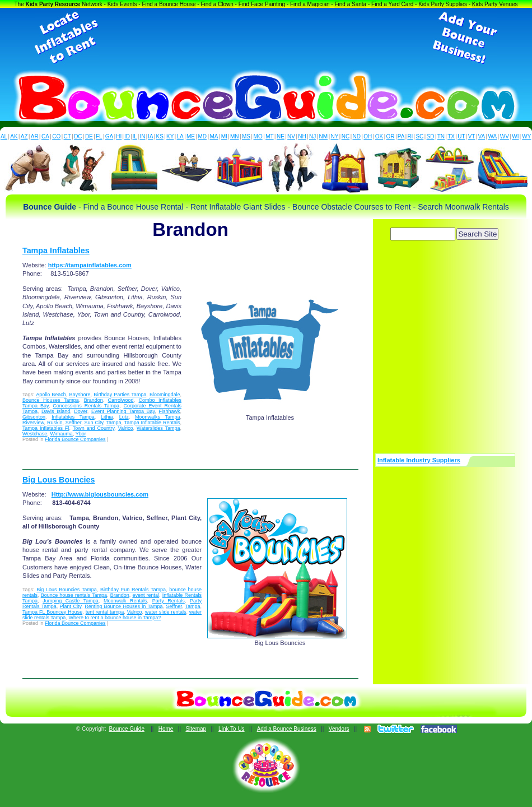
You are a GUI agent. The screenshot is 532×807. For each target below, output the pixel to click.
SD (431, 136)
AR (35, 136)
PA (401, 136)
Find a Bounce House (169, 4)
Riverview (33, 423)
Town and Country (94, 428)
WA (493, 136)
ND (357, 136)
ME (191, 136)
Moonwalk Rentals (125, 601)
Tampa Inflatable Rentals (152, 423)
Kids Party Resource (53, 4)
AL (4, 136)
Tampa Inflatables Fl (46, 428)
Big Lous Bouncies (59, 480)
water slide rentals (166, 612)
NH (302, 136)
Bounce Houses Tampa (51, 400)
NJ (312, 136)
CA (45, 136)
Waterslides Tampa (158, 428)
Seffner (73, 423)
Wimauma (61, 434)
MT (269, 136)
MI (224, 136)
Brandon (94, 400)
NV (291, 136)
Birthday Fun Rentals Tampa (133, 590)
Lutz (124, 417)
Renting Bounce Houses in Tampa (123, 606)
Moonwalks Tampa (158, 417)
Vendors (339, 729)
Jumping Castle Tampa (71, 601)
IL (135, 136)
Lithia (107, 417)
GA (109, 136)
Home (166, 729)
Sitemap (196, 729)
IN (142, 136)
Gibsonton (34, 417)
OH (368, 136)
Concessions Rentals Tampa (86, 406)
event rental (146, 595)
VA (482, 136)
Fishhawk (169, 411)
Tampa (113, 423)
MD (203, 136)
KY (170, 136)
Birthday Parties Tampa (120, 395)
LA (180, 136)
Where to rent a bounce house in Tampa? (115, 618)
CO (56, 136)
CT (67, 136)
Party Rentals (169, 601)
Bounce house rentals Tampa (74, 595)
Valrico (126, 428)
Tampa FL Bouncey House (52, 612)
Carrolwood (121, 400)
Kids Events (122, 4)
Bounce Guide (127, 729)
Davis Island (56, 411)
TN (441, 136)
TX (451, 136)
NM (324, 136)
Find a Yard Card (392, 4)
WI (515, 136)
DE (89, 136)
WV (505, 136)
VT (472, 136)
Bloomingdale (165, 395)
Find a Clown (217, 4)
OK (379, 136)
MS (246, 136)
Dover (81, 411)
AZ (24, 136)
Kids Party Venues (495, 4)
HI (119, 136)
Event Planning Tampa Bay (123, 411)
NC (346, 136)
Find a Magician (310, 4)
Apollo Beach (51, 395)
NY (334, 136)
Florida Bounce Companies (75, 439)
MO (258, 136)
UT (461, 136)
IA (150, 136)
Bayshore (80, 395)
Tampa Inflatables (56, 251)
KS (160, 136)
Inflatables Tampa (73, 417)
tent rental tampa (105, 612)
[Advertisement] (266, 38)
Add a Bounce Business (287, 729)
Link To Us (232, 729)
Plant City (71, 606)
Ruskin (55, 423)
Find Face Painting (262, 4)
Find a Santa (350, 4)
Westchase (35, 434)
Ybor (81, 434)
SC (419, 136)
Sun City (94, 423)
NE (281, 136)
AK (14, 136)
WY (526, 136)
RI (410, 136)
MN (235, 136)
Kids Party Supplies (443, 4)
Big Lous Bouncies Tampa (67, 590)
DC (78, 136)
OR (391, 136)
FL (99, 136)
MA (214, 136)
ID (127, 136)
